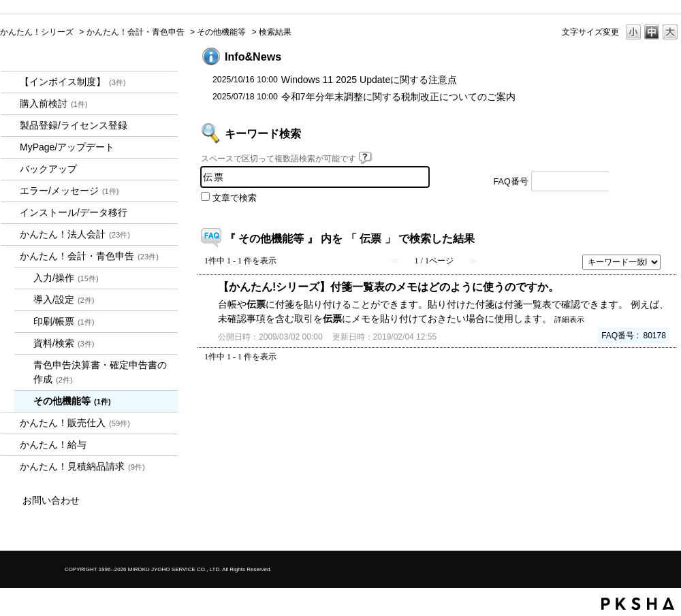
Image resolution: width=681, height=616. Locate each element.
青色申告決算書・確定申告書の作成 (100, 372)
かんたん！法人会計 (75, 234)
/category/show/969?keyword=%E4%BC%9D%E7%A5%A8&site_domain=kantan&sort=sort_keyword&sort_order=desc (10, 467)
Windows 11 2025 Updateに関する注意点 (369, 80)
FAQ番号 (511, 182)
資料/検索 (64, 343)
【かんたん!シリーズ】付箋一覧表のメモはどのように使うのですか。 (389, 287)
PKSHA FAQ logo (638, 604)
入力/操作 (66, 278)
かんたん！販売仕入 (75, 423)
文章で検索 (235, 198)
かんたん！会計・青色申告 (136, 32)
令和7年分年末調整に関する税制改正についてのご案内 (398, 97)
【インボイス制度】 (73, 82)
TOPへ (647, 394)
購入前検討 (54, 103)
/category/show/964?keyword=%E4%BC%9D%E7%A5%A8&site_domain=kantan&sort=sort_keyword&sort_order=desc (10, 423)
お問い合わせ (51, 500)
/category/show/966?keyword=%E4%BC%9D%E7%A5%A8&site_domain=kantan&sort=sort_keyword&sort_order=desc (10, 445)
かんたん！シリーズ (37, 32)
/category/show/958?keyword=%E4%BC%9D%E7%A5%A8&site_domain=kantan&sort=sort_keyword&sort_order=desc (10, 256)
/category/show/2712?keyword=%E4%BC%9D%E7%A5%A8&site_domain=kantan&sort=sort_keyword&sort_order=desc (10, 234)
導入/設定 (64, 299)
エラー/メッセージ (69, 191)
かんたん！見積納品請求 (82, 466)
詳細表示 (569, 319)
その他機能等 (221, 32)
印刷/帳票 (64, 321)
